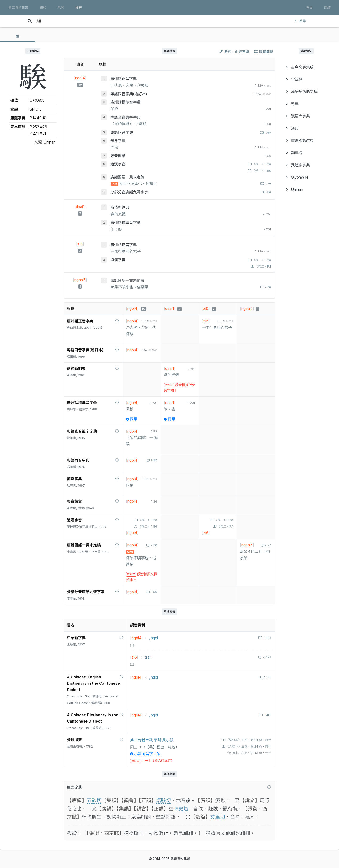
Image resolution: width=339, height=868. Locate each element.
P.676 (267, 677)
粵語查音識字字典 (125, 117)
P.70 (267, 184)
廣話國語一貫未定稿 (127, 177)
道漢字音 (118, 164)
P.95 (267, 133)
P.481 (267, 715)
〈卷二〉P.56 (261, 171)
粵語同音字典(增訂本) (129, 94)
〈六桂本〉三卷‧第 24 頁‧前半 (248, 746)
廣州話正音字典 (124, 79)
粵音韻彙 (118, 156)
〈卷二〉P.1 (262, 266)
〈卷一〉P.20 (261, 164)
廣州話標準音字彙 (125, 102)
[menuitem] (306, 67)
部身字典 (118, 141)
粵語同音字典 (122, 132)
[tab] (18, 36)
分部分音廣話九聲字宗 (129, 192)
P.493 (266, 638)
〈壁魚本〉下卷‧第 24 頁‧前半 (248, 740)
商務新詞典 (120, 207)
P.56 (267, 192)
